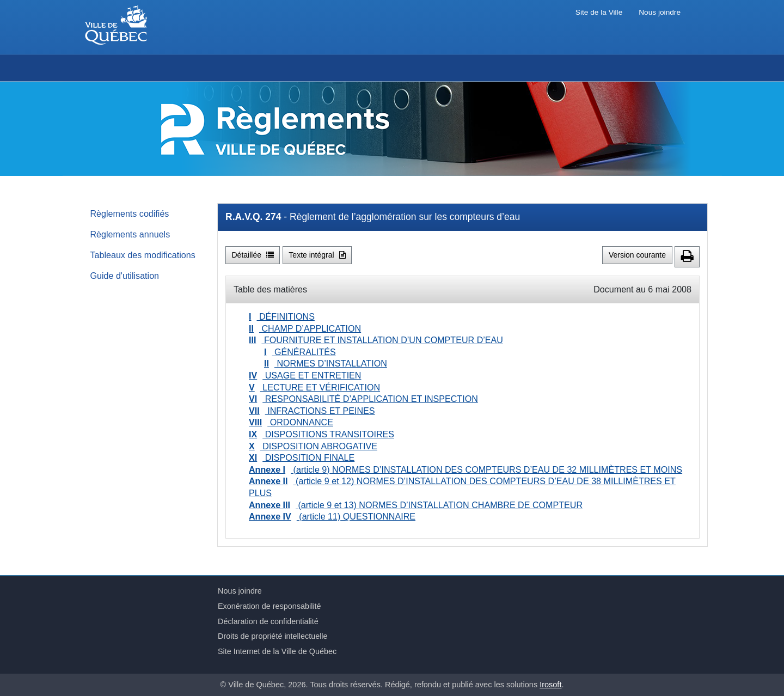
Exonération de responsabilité (269, 606)
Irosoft (550, 685)
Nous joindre (660, 12)
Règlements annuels (130, 234)
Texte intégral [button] (317, 255)
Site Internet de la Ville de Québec (277, 651)
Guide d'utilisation (125, 276)
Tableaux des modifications (143, 255)
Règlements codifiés (130, 213)
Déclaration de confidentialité (268, 621)
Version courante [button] (637, 255)
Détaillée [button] (253, 255)
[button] (687, 257)
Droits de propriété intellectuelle (273, 636)
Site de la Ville (599, 12)
